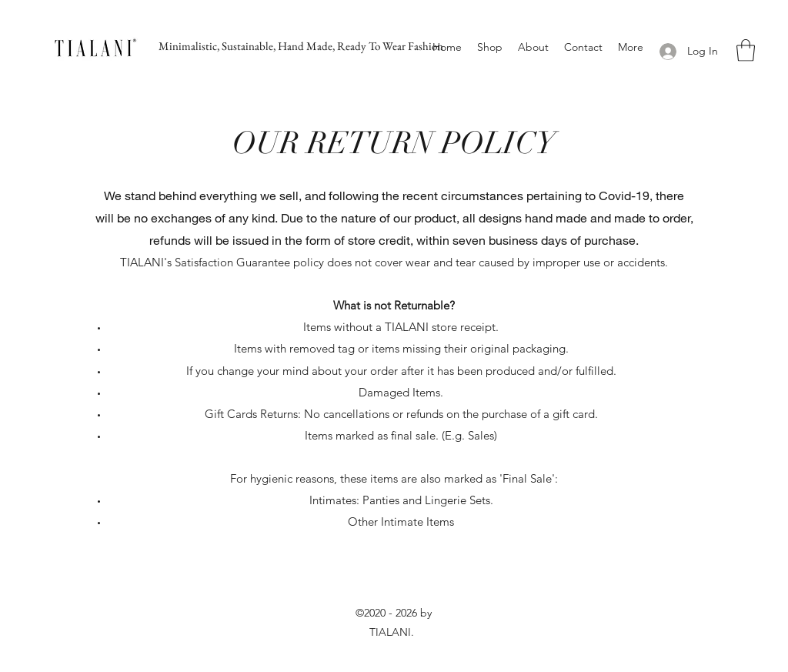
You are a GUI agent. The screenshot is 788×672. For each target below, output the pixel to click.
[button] (746, 50)
